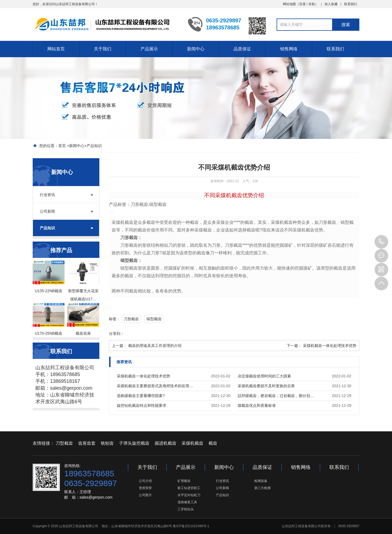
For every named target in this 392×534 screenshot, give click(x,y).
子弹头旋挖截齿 (134, 443)
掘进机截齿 (166, 443)
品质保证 (242, 49)
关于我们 (103, 49)
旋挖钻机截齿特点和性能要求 (142, 405)
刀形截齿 (131, 319)
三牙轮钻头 (186, 509)
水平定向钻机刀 (189, 495)
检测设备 (261, 481)
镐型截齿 (154, 319)
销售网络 (289, 49)
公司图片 (145, 495)
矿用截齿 (184, 481)
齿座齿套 (87, 443)
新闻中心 (196, 49)
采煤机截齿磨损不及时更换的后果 (266, 386)
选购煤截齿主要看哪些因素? (141, 396)
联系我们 (351, 4)
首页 (62, 146)
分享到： (117, 334)
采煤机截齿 (192, 443)
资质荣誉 (145, 488)
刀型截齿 (64, 443)
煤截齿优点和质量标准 (257, 405)
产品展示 (149, 49)
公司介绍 (145, 481)
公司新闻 (47, 211)
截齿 (213, 443)
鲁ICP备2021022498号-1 (191, 526)
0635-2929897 (381, 242)
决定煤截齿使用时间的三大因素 (264, 376)
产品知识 (94, 146)
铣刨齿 (107, 443)
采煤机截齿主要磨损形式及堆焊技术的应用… (155, 386)
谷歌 (312, 4)
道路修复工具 (187, 502)
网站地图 (289, 4)
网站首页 (56, 49)
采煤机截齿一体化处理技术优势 (330, 346)
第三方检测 (262, 488)
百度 (302, 4)
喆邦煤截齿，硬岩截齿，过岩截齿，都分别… (276, 396)
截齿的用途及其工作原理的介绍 (155, 346)
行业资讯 (47, 195)
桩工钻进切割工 (189, 488)
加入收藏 (331, 4)
